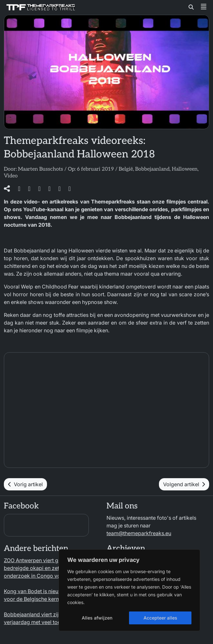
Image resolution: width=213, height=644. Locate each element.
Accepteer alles (160, 618)
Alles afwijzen (97, 618)
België (126, 169)
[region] (129, 590)
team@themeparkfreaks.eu (139, 533)
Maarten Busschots (41, 169)
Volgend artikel (184, 484)
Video (11, 176)
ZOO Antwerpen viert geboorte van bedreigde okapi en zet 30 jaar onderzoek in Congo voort (46, 568)
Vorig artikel (25, 484)
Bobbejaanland (152, 169)
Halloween (185, 169)
